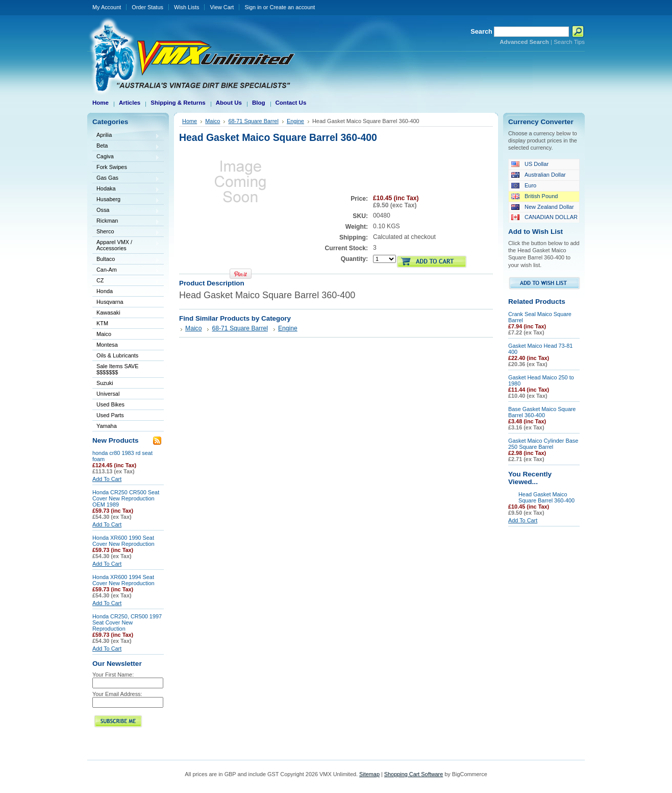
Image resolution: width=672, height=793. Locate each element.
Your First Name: (113, 675)
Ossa (126, 211)
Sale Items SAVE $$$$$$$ (118, 369)
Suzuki (126, 384)
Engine (295, 121)
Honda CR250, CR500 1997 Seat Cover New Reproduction (127, 622)
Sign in (253, 7)
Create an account (292, 7)
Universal (126, 394)
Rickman (126, 221)
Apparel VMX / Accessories (126, 245)
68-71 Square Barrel (253, 121)
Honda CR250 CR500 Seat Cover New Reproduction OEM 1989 (126, 498)
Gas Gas (126, 178)
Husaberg (126, 200)
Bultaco (126, 260)
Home (190, 121)
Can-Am (126, 270)
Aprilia (126, 136)
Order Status (147, 7)
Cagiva (126, 157)
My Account (107, 7)
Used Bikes (110, 404)
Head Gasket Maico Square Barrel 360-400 (546, 497)
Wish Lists (187, 7)
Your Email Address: (117, 694)
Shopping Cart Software (414, 774)
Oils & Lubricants (117, 355)
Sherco (126, 232)
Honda (126, 292)
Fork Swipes (112, 167)
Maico (126, 335)
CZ (126, 281)
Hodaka (126, 189)
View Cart (222, 7)
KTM (126, 324)
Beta (126, 146)
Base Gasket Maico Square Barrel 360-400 (542, 412)
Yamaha (126, 427)
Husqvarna (126, 303)
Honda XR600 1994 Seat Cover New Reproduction (123, 580)
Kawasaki (126, 313)
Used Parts (110, 415)
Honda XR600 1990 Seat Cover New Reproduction (123, 541)
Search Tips (569, 42)
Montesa (126, 345)
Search (481, 31)
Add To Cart (107, 479)
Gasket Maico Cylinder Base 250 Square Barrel (543, 444)
